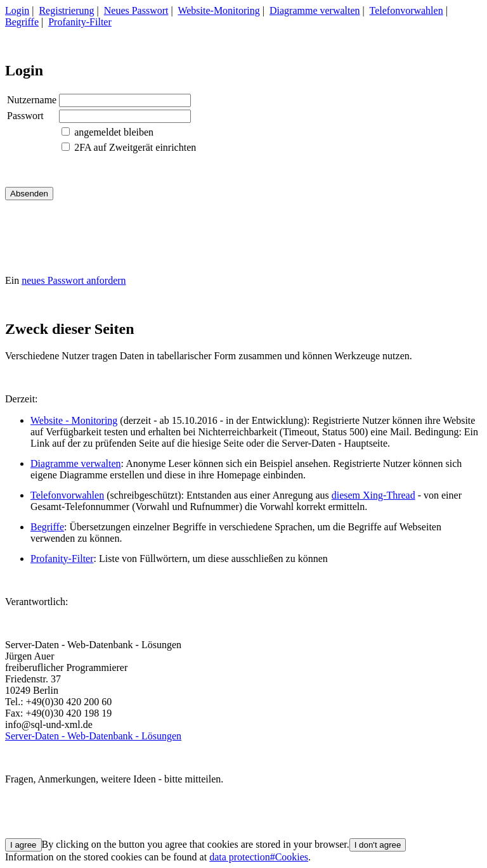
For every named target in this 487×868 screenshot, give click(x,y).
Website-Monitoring (218, 10)
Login (17, 10)
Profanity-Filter (80, 22)
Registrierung (66, 10)
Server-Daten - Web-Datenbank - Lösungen (93, 736)
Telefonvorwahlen (406, 10)
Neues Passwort (136, 10)
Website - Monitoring (74, 420)
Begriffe (22, 22)
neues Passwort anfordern (74, 280)
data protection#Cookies (259, 857)
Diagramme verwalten (315, 10)
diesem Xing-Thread (373, 495)
